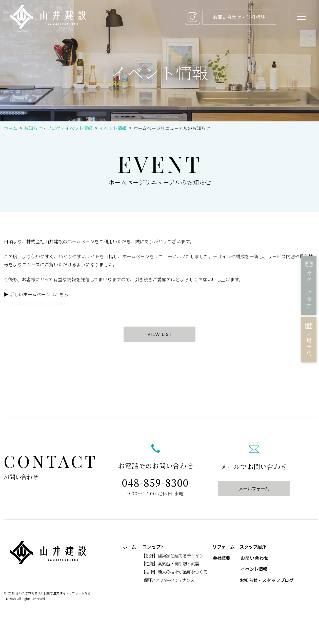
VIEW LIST (159, 334)
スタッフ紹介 (253, 547)
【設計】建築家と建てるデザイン (172, 555)
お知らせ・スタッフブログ (267, 580)
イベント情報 (113, 128)
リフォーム (223, 547)
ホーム (11, 128)
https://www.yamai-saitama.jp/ (35, 302)
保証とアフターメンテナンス (169, 580)
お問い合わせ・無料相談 (239, 17)
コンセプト (154, 547)
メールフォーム (254, 488)
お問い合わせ (255, 558)
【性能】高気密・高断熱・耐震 (170, 563)
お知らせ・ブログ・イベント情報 (58, 128)
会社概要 (221, 558)
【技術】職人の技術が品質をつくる (174, 572)
